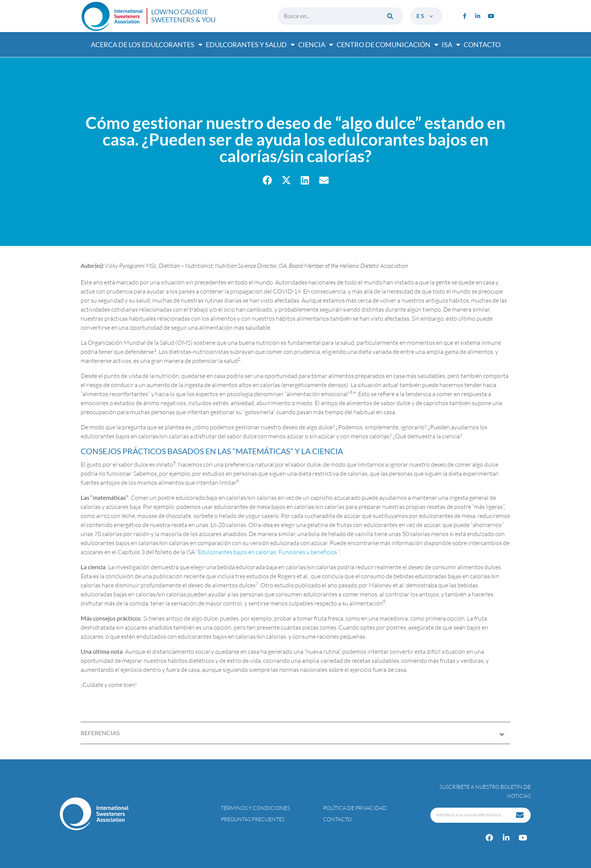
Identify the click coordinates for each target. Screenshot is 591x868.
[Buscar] (391, 16)
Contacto (482, 45)
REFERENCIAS (100, 733)
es (426, 16)
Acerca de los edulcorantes (147, 45)
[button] (267, 180)
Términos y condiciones (255, 808)
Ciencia (316, 45)
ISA (451, 45)
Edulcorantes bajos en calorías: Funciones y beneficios (268, 552)
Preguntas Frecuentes (253, 819)
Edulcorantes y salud (250, 45)
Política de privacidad (355, 808)
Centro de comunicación (387, 45)
